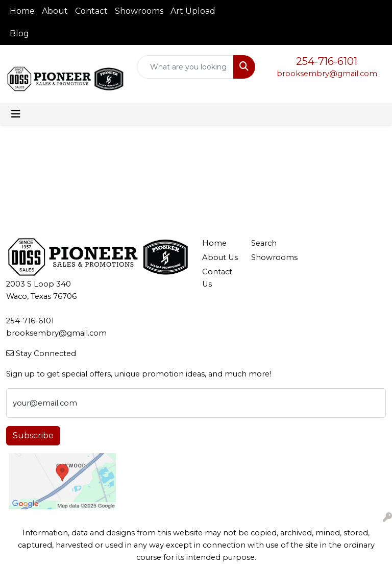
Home (22, 11)
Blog (19, 33)
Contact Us (217, 278)
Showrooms (139, 11)
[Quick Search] (185, 67)
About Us (220, 257)
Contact (91, 11)
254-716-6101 (327, 61)
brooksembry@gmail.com (327, 74)
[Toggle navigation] (16, 114)
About (55, 11)
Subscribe (33, 435)
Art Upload (193, 11)
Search (264, 243)
